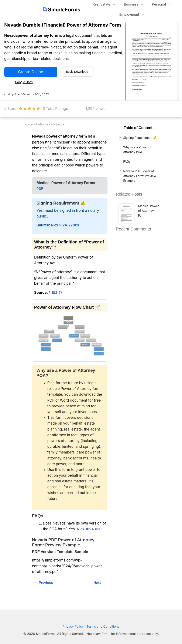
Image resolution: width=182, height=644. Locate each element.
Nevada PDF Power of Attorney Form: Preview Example (140, 176)
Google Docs (24, 82)
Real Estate (105, 4)
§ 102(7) (55, 293)
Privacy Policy (73, 626)
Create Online (31, 72)
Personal (162, 4)
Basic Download (77, 72)
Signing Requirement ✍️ (140, 138)
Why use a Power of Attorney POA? (137, 150)
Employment (133, 14)
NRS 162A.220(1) (65, 225)
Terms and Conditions (103, 626)
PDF (40, 189)
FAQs (127, 161)
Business (135, 4)
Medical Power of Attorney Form (148, 211)
